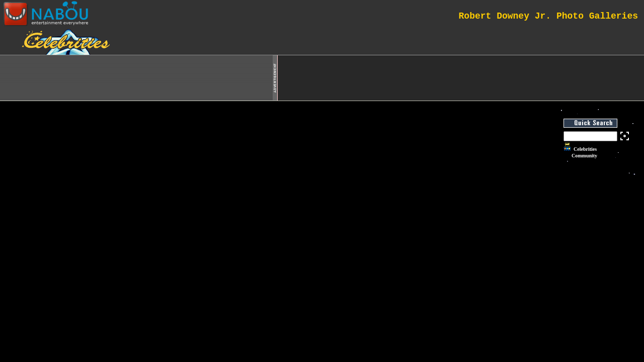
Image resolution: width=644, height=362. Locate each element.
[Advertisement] (461, 78)
